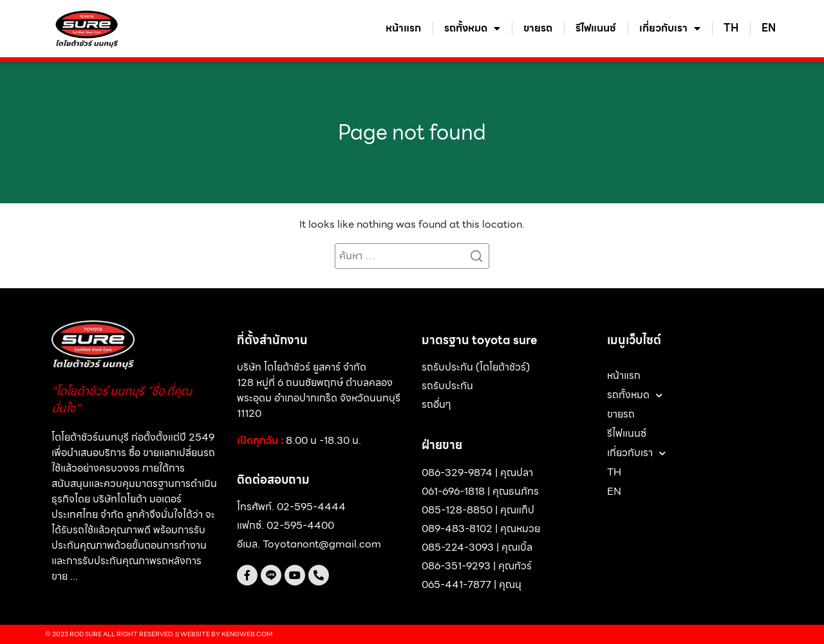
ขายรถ (538, 28)
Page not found (412, 132)
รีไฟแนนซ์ (596, 28)
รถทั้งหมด (472, 28)
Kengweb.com (247, 634)
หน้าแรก (403, 28)
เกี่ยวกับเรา (670, 28)
